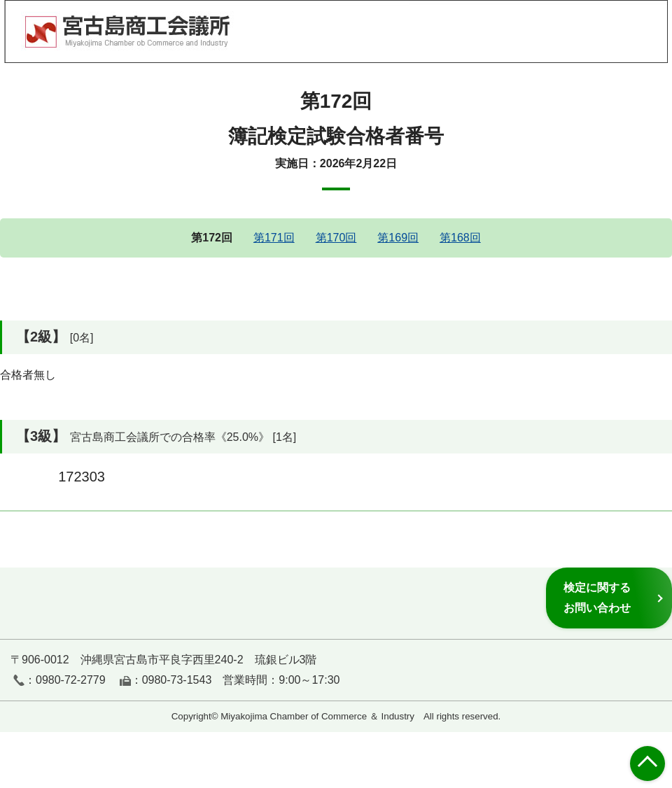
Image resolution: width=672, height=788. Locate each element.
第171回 (274, 238)
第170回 (336, 238)
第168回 (460, 238)
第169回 (398, 238)
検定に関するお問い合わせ (597, 597)
